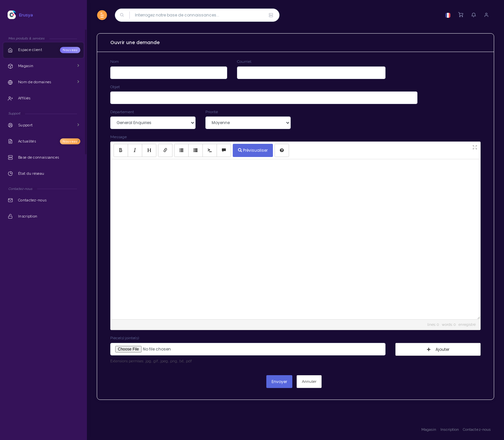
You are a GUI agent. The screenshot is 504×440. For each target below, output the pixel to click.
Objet (115, 87)
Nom (115, 62)
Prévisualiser (253, 150)
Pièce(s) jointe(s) (125, 338)
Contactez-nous (477, 430)
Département (122, 112)
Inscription (450, 430)
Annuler (309, 381)
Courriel (244, 62)
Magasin (429, 430)
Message (119, 137)
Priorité (212, 112)
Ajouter (438, 349)
